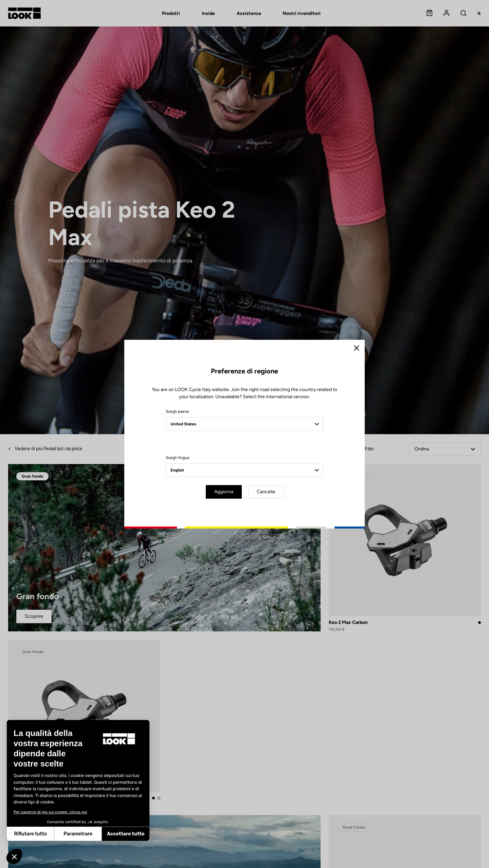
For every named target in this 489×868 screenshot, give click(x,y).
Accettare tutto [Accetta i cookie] (126, 834)
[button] (14, 856)
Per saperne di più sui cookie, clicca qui (50, 812)
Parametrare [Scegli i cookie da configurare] (78, 834)
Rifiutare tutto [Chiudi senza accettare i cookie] (31, 834)
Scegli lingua (177, 458)
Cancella (266, 492)
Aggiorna (224, 492)
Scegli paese (177, 411)
